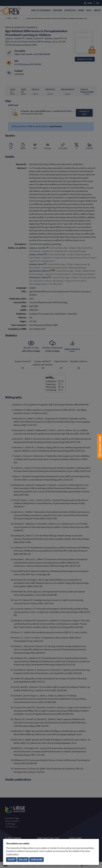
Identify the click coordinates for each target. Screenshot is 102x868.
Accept (11, 860)
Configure (37, 860)
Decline (23, 860)
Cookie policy (12, 854)
